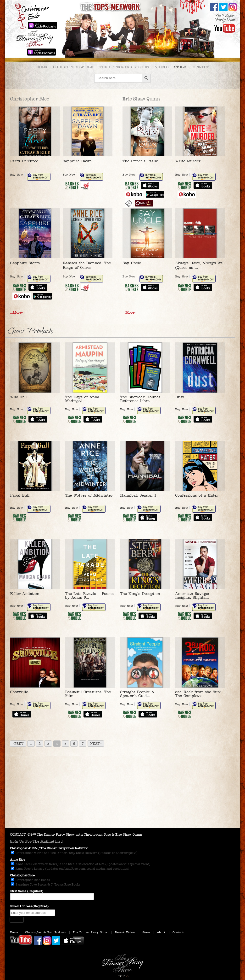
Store (180, 67)
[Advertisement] (122, 792)
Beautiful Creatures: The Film (88, 694)
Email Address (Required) (29, 906)
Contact (178, 932)
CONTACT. (18, 835)
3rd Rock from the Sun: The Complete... (198, 694)
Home (42, 67)
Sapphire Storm (25, 263)
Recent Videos (125, 932)
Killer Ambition (25, 594)
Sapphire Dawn (77, 161)
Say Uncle (132, 263)
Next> (96, 744)
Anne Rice (18, 860)
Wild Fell (18, 397)
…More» (17, 312)
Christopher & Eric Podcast (45, 932)
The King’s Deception (140, 594)
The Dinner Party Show (124, 67)
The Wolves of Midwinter (89, 495)
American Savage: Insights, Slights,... (192, 596)
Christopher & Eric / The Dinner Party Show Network (49, 848)
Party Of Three (24, 161)
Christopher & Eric (74, 67)
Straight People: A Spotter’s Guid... (137, 694)
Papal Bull (20, 495)
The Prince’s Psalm (140, 161)
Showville (19, 692)
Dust (179, 397)
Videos (162, 67)
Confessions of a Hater (197, 495)
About (161, 932)
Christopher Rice (22, 875)
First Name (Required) (27, 891)
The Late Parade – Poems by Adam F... (89, 596)
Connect (200, 67)
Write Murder (188, 161)
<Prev (18, 744)
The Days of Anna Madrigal (82, 399)
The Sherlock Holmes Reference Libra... (140, 399)
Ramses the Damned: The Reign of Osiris (87, 265)
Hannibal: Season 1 (138, 495)
